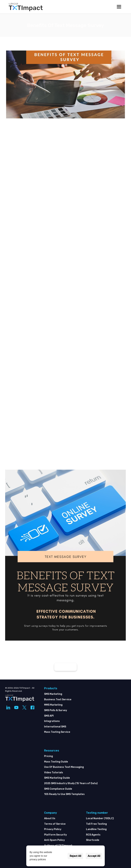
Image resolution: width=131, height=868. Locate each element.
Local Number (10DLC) (100, 818)
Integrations (52, 721)
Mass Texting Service (57, 732)
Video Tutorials (54, 773)
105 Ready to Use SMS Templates (64, 794)
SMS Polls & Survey (56, 710)
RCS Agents (93, 835)
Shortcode (93, 840)
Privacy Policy (53, 829)
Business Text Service (58, 700)
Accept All (94, 856)
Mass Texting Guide (56, 762)
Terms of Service (55, 824)
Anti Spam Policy (54, 840)
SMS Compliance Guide (58, 789)
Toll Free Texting (96, 824)
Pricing (49, 756)
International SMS (55, 727)
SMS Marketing (53, 694)
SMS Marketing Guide (57, 778)
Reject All (75, 856)
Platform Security (55, 835)
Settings (60, 856)
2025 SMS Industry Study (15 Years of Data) (71, 783)
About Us (50, 818)
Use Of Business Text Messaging (64, 767)
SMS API (49, 716)
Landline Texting (96, 829)
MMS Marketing (53, 705)
